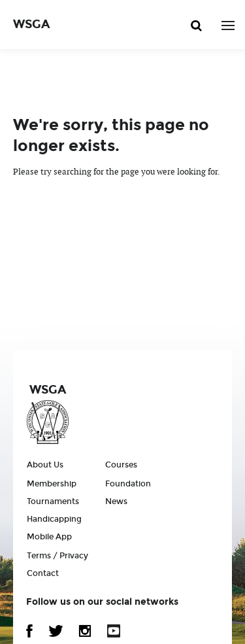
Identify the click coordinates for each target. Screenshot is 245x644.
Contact (43, 573)
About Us (45, 465)
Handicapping (54, 519)
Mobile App (49, 537)
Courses (121, 465)
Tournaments (53, 501)
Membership (52, 484)
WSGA (31, 24)
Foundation (128, 484)
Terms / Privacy (57, 556)
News (116, 501)
